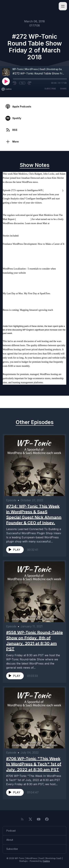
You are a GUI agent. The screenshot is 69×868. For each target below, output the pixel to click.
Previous (12, 402)
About (10, 840)
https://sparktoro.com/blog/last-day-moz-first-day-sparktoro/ (32, 298)
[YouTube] (39, 819)
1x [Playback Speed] (22, 83)
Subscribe (50, 89)
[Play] (6, 81)
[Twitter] (30, 819)
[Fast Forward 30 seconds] (30, 83)
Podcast (11, 831)
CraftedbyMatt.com (12, 227)
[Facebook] (47, 819)
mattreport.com (23, 219)
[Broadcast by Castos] (6, 89)
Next (59, 402)
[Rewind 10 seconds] (15, 83)
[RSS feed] (22, 819)
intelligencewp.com (53, 190)
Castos (46, 861)
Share (63, 89)
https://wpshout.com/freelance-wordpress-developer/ (28, 252)
